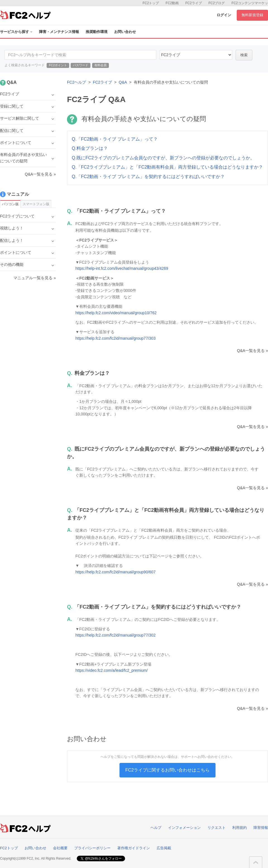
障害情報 (261, 828)
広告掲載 (164, 848)
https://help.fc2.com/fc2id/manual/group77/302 (115, 635)
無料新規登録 (252, 15)
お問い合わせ (125, 32)
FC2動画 (172, 3)
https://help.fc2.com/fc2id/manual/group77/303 (115, 338)
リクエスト (216, 828)
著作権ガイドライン (134, 848)
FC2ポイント (58, 65)
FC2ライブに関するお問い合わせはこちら (167, 770)
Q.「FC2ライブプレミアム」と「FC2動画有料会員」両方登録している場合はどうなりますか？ (167, 167)
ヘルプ (156, 828)
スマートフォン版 (36, 204)
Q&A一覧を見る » (253, 351)
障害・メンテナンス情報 (59, 32)
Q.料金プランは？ (90, 148)
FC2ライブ (194, 3)
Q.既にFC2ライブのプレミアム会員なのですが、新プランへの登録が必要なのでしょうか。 (163, 158)
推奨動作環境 (97, 32)
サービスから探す (16, 32)
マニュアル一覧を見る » (35, 278)
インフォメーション (184, 828)
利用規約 (240, 828)
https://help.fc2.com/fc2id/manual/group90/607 (115, 572)
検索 (244, 55)
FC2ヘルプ (76, 82)
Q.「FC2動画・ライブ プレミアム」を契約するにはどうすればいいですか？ (148, 177)
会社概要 (60, 848)
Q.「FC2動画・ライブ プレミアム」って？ (115, 139)
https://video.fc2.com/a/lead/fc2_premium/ (112, 670)
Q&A (123, 82)
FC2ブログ (217, 3)
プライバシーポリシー (92, 848)
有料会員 (100, 65)
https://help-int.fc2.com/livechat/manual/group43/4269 (122, 268)
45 (196, 55)
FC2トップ (151, 3)
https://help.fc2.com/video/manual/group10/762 (116, 313)
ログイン (224, 15)
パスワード (81, 65)
